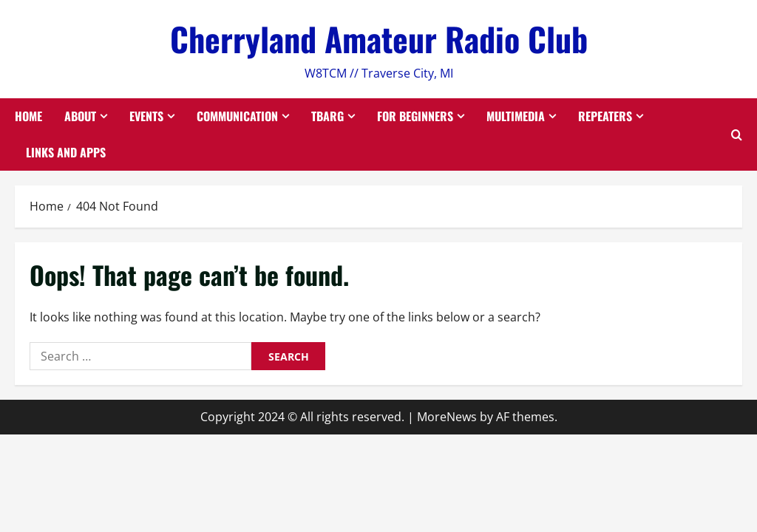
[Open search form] (737, 135)
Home (28, 116)
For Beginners (415, 116)
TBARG (327, 116)
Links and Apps (66, 152)
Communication (237, 116)
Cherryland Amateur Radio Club (379, 39)
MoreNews (447, 417)
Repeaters (605, 116)
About (80, 116)
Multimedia (516, 116)
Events (146, 116)
